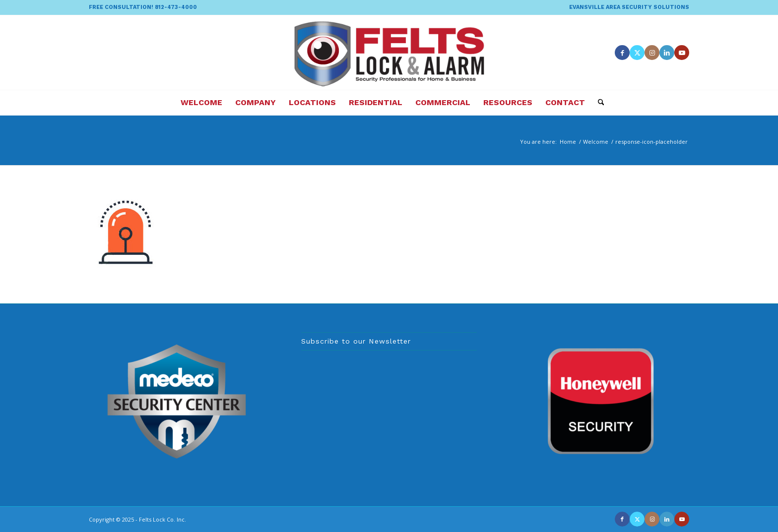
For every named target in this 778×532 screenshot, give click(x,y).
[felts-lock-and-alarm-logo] (389, 53)
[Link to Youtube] (682, 53)
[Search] (598, 103)
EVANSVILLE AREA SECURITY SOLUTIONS (629, 7)
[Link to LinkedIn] (667, 53)
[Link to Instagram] (652, 53)
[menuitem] (627, 7)
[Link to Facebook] (622, 53)
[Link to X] (637, 53)
